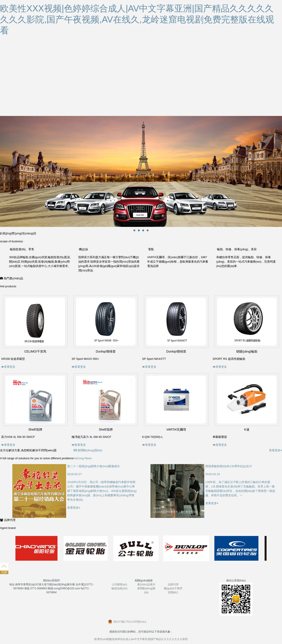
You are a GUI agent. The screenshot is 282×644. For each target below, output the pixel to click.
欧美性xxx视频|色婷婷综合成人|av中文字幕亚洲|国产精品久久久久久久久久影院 (141, 639)
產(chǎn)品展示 (146, 584)
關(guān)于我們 (173, 588)
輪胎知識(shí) (119, 588)
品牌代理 (173, 584)
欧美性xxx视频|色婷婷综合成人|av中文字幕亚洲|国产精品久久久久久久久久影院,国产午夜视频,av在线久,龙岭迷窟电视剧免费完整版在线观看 (137, 19)
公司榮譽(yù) (120, 584)
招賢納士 (173, 592)
